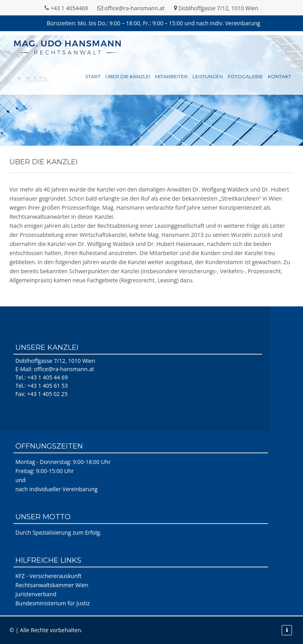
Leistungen (208, 76)
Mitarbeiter (171, 76)
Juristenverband (36, 594)
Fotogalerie (245, 76)
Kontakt (280, 76)
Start (93, 76)
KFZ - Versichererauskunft (48, 576)
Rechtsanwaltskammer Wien (52, 585)
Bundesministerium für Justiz (53, 603)
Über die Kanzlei (128, 76)
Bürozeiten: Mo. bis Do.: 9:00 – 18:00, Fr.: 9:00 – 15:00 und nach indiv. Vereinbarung (154, 23)
